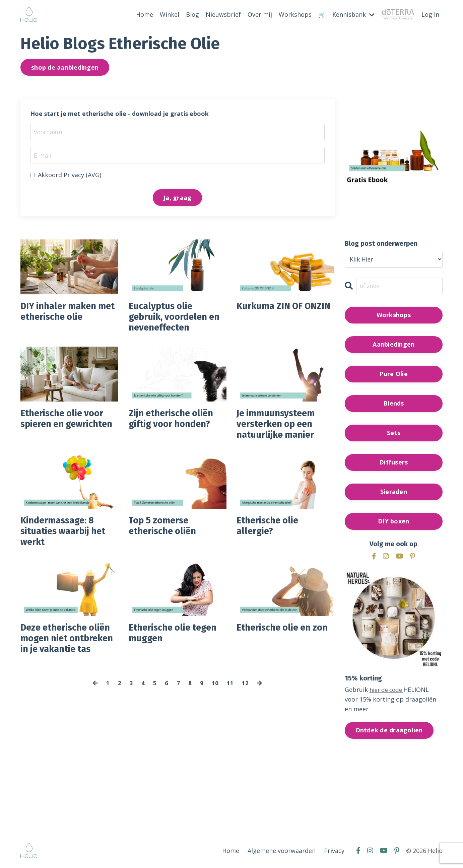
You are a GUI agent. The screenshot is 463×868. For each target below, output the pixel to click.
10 (215, 712)
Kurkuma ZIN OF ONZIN (274, 314)
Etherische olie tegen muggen (178, 648)
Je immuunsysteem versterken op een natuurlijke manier (280, 431)
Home (145, 14)
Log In (430, 14)
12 (245, 712)
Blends (394, 404)
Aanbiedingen (393, 345)
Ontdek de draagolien (389, 731)
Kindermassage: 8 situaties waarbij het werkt (68, 542)
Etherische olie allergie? (271, 536)
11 (230, 712)
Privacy (334, 852)
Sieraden (394, 493)
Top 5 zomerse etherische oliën (166, 536)
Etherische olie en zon (278, 648)
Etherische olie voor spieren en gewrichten (67, 431)
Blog (192, 14)
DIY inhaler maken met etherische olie (65, 314)
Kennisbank (353, 14)
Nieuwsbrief (223, 14)
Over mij (260, 14)
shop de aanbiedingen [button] (65, 67)
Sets (394, 434)
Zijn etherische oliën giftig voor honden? (176, 425)
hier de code (388, 691)
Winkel (170, 14)
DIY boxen (393, 522)
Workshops (295, 14)
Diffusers (393, 463)
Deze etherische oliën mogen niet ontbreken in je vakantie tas (59, 660)
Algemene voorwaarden (282, 852)
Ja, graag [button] (177, 198)
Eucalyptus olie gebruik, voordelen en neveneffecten (173, 320)
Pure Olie (394, 375)
